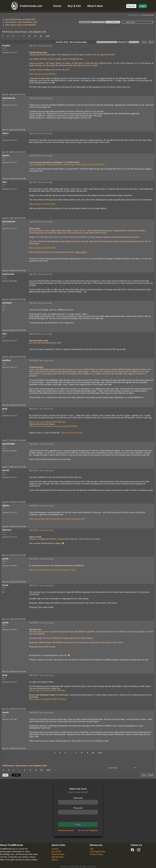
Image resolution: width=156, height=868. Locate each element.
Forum (57, 6)
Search (55, 860)
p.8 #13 (35, 470)
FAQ (92, 849)
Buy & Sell (74, 6)
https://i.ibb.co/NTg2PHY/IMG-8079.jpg (48, 699)
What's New (95, 6)
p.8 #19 (35, 675)
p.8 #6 (34, 222)
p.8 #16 (35, 559)
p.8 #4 (34, 156)
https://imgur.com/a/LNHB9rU (43, 74)
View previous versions (72, 433)
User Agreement (98, 851)
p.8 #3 (34, 133)
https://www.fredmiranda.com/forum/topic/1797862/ (53, 426)
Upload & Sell (8, 52)
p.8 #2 (34, 98)
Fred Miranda (147, 15)
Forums (55, 849)
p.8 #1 (34, 46)
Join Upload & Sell (37, 32)
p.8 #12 (35, 444)
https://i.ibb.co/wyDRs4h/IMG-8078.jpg (47, 690)
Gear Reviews (58, 854)
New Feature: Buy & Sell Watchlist (20, 25)
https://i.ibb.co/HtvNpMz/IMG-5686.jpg (47, 422)
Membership (57, 857)
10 (41, 36)
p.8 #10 (35, 360)
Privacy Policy (96, 854)
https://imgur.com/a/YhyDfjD (42, 204)
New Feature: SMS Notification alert (21, 22)
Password (78, 808)
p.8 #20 (35, 712)
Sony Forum (21, 32)
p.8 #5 (34, 182)
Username (78, 798)
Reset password (66, 830)
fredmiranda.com (26, 6)
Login (143, 6)
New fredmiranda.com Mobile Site (20, 19)
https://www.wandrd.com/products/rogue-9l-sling (52, 570)
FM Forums (8, 32)
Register (131, 6)
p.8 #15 (35, 530)
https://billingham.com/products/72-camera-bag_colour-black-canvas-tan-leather (67, 164)
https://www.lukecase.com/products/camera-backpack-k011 (57, 519)
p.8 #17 (35, 585)
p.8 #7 (34, 274)
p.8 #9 (34, 334)
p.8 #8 (34, 303)
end (48, 36)
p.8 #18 (35, 623)
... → (81, 252)
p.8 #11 (35, 409)
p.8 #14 (35, 506)
